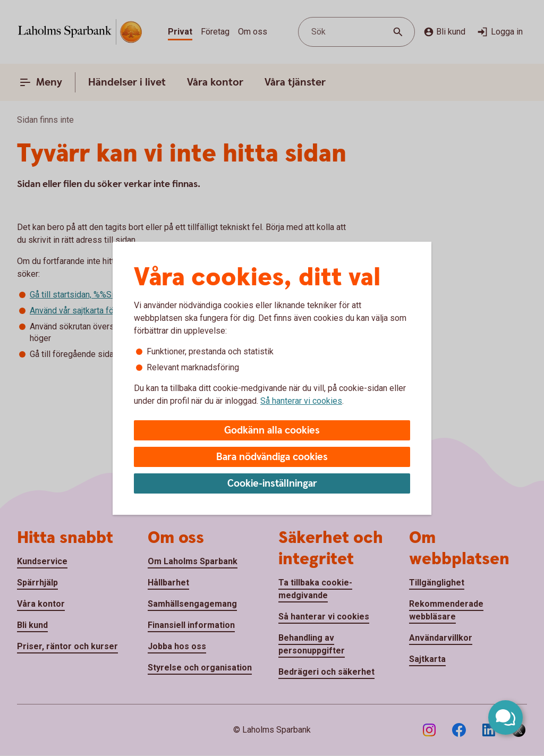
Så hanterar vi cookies (301, 401)
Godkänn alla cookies (272, 431)
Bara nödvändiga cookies (272, 457)
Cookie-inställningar (272, 484)
